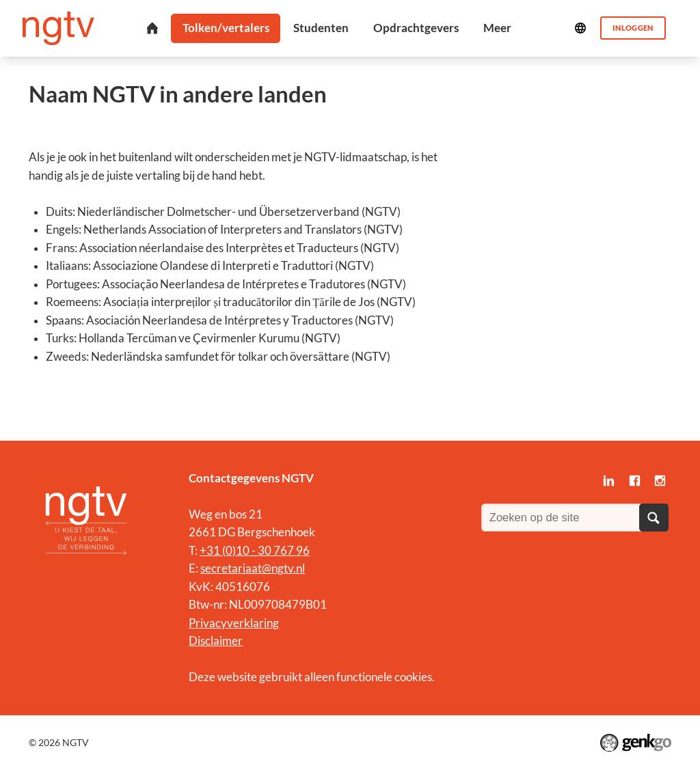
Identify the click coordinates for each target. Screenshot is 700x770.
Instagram (660, 481)
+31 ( (213, 551)
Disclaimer (216, 641)
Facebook (634, 481)
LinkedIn (609, 481)
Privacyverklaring (234, 623)
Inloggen (633, 28)
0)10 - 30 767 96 (268, 551)
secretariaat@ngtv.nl (253, 568)
